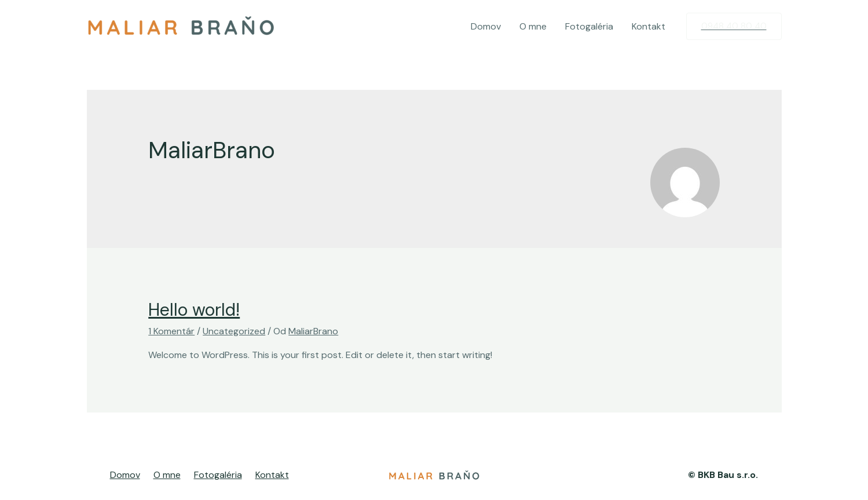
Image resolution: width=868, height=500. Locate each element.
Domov (486, 26)
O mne (533, 26)
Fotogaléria (589, 26)
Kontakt (649, 26)
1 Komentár (171, 331)
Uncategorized (234, 331)
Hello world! (194, 310)
